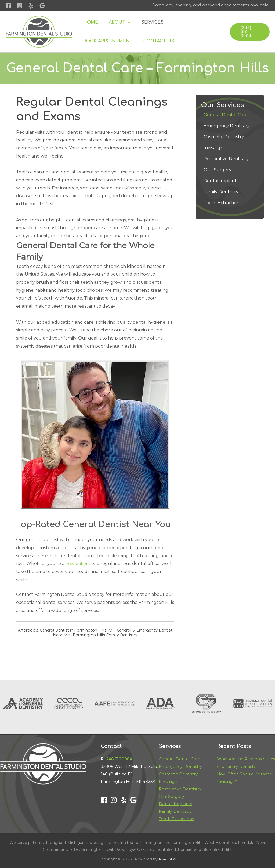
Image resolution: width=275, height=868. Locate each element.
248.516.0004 (120, 759)
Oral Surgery (171, 796)
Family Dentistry (175, 811)
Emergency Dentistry (180, 766)
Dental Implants (175, 804)
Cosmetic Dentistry (178, 774)
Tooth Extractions (176, 819)
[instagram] (115, 800)
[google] (134, 800)
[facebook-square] (105, 800)
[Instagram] (20, 6)
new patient (79, 564)
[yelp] (125, 800)
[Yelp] (31, 6)
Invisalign (168, 781)
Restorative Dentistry (180, 789)
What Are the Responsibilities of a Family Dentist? (244, 766)
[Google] (42, 6)
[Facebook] (8, 6)
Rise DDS (168, 859)
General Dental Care (180, 759)
